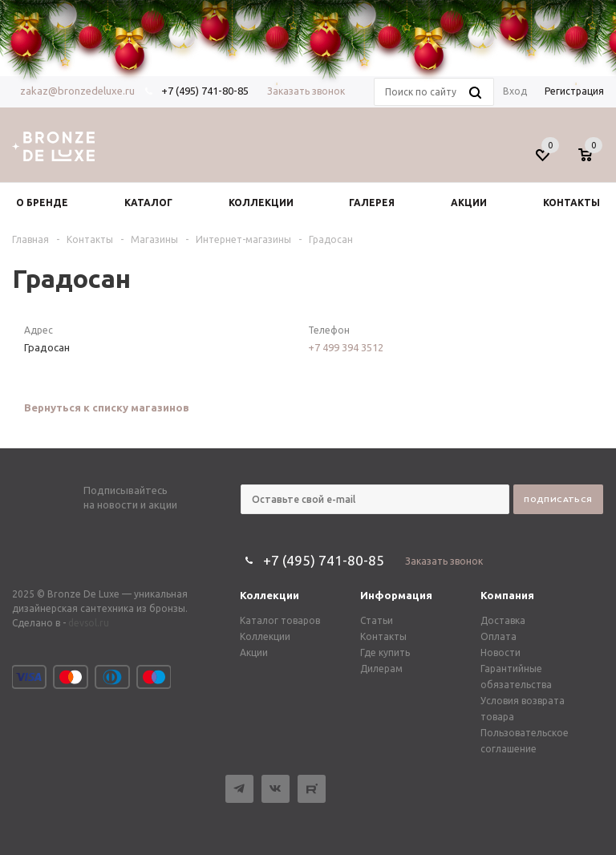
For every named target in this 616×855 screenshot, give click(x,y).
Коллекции (269, 595)
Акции (254, 652)
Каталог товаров (280, 620)
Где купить (385, 652)
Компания (507, 595)
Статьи (377, 620)
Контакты (383, 636)
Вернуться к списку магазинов (107, 407)
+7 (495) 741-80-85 (324, 560)
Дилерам (381, 669)
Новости (500, 652)
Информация (396, 595)
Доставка (503, 620)
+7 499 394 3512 (346, 347)
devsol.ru (89, 623)
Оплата (498, 636)
